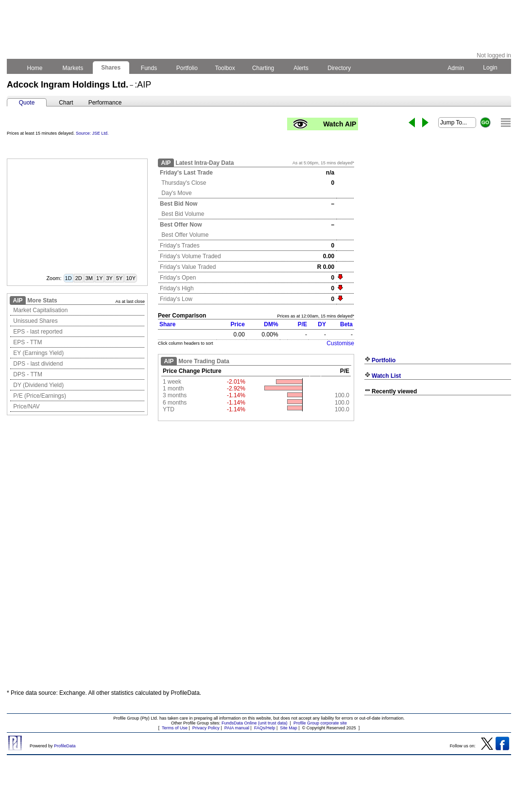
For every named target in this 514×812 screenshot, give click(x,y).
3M (89, 278)
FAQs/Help (265, 728)
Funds (149, 68)
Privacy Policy (206, 728)
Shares (111, 68)
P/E (302, 324)
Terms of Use (175, 728)
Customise (340, 343)
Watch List (386, 376)
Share (167, 324)
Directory (339, 68)
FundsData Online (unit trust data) (255, 723)
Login (490, 68)
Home (35, 68)
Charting (263, 68)
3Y (109, 278)
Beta (346, 324)
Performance (105, 103)
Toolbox (225, 68)
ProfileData (65, 746)
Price (238, 324)
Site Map (289, 728)
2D (79, 278)
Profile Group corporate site (320, 723)
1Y (99, 278)
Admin (456, 68)
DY (322, 324)
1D (69, 278)
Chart (66, 103)
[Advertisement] (438, 470)
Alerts (301, 68)
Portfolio (187, 68)
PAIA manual (237, 728)
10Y (131, 278)
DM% (271, 324)
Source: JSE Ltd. (92, 133)
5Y (119, 278)
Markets (73, 68)
